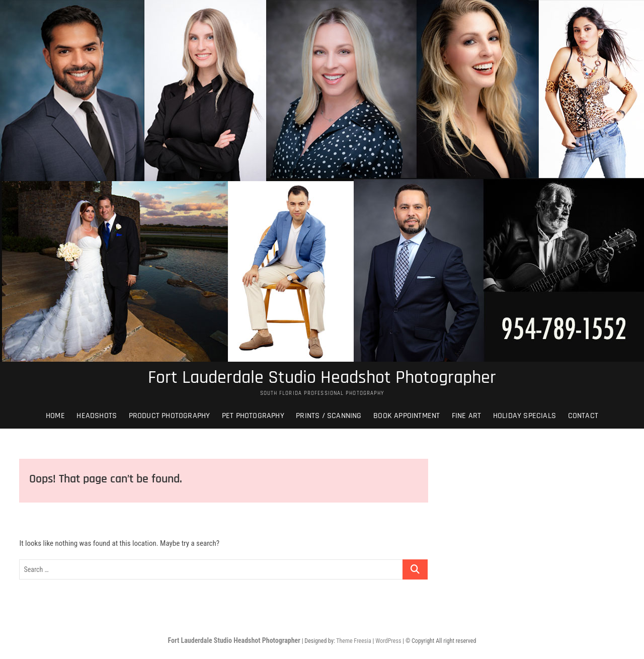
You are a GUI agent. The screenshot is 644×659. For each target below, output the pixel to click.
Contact (583, 416)
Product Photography (170, 416)
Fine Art (467, 416)
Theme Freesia (353, 641)
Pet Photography (253, 416)
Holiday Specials (525, 416)
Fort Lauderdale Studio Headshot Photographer (322, 378)
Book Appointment (407, 416)
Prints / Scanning (329, 416)
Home (55, 416)
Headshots (97, 416)
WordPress (388, 641)
